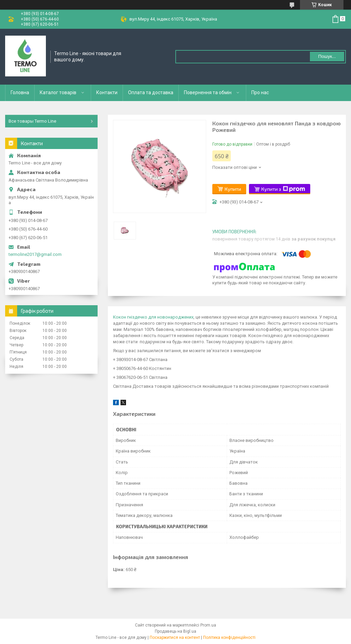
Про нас (260, 92)
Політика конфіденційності (229, 637)
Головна (20, 92)
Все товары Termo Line (32, 121)
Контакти (107, 92)
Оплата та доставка (151, 92)
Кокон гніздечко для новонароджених (153, 317)
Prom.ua (208, 625)
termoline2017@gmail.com (35, 254)
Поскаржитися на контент (175, 637)
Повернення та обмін (208, 92)
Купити (233, 189)
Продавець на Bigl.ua (175, 631)
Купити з (283, 189)
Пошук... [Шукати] (327, 56)
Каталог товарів (58, 92)
